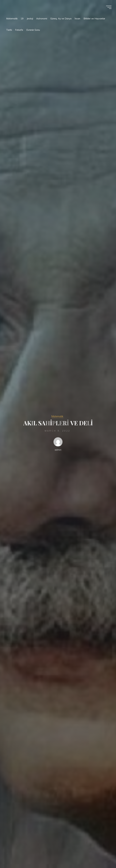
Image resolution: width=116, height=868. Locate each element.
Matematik (57, 416)
